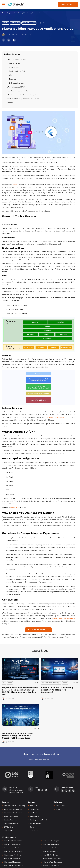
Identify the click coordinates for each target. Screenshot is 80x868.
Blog (9, 13)
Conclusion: (11, 103)
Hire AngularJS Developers (13, 866)
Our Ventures (35, 809)
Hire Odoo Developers (51, 866)
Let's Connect (67, 4)
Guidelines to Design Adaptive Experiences (23, 99)
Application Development (13, 809)
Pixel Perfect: (14, 67)
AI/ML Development (11, 817)
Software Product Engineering (15, 806)
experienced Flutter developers (63, 619)
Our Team (33, 813)
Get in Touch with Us (37, 630)
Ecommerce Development (13, 813)
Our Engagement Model (38, 820)
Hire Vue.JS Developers (51, 841)
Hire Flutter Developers (12, 859)
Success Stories (35, 824)
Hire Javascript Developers (13, 848)
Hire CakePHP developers (52, 859)
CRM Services (9, 831)
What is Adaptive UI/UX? (16, 87)
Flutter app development (55, 417)
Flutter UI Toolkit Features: (17, 59)
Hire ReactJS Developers (13, 862)
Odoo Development (11, 824)
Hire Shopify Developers (13, 844)
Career (32, 827)
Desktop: (12, 79)
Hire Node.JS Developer (51, 844)
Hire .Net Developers (50, 852)
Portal (58, 809)
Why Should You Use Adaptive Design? (21, 95)
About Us (33, 806)
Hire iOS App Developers (13, 852)
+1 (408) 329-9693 (41, 790)
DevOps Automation (11, 820)
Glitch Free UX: (15, 63)
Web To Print (61, 806)
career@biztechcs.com (17, 792)
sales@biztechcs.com (16, 790)
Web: (11, 75)
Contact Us (34, 831)
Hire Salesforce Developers (52, 862)
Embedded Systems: (17, 83)
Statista (15, 185)
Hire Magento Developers (13, 841)
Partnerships (34, 817)
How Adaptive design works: (18, 91)
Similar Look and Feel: (17, 71)
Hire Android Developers (13, 855)
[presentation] (3, 775)
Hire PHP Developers (50, 855)
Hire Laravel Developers (51, 848)
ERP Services (9, 827)
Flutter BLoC (15, 508)
